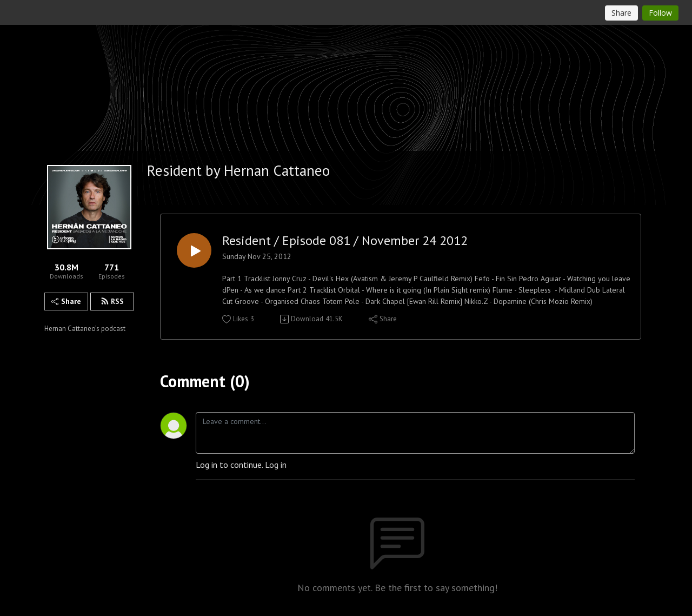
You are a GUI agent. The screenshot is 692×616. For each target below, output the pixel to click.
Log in (276, 465)
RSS (112, 301)
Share (66, 301)
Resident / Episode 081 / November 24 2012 (345, 241)
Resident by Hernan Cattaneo (238, 170)
